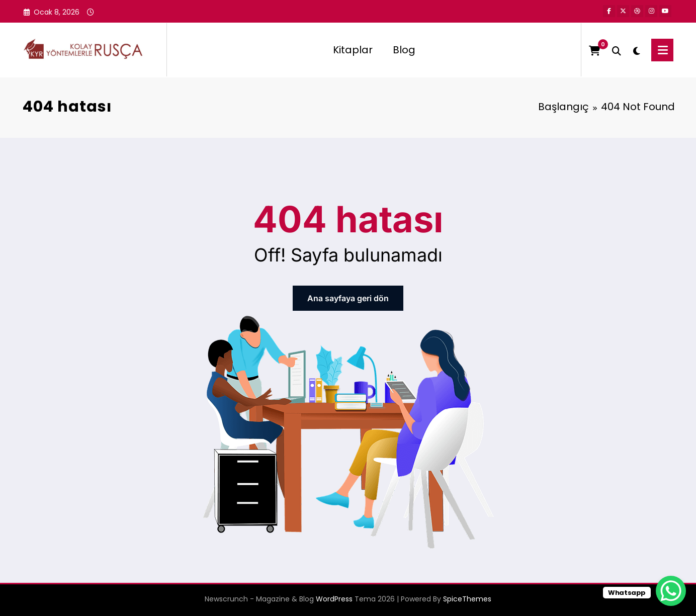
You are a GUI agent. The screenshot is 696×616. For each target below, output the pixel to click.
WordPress (334, 599)
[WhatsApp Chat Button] (671, 591)
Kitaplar (353, 50)
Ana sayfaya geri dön (348, 298)
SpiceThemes (467, 599)
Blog (404, 50)
